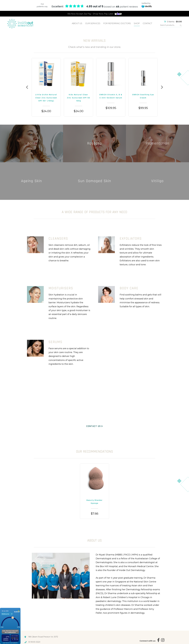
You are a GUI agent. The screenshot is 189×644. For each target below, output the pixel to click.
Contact (147, 23)
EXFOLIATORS (131, 239)
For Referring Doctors (117, 23)
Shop (137, 23)
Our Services (93, 23)
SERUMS (55, 342)
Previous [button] (27, 87)
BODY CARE (129, 288)
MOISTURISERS (61, 288)
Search (181, 25)
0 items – (173, 22)
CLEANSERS (58, 239)
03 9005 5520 (34, 642)
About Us (77, 23)
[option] (46, 87)
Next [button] (162, 87)
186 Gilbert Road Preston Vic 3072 (43, 637)
